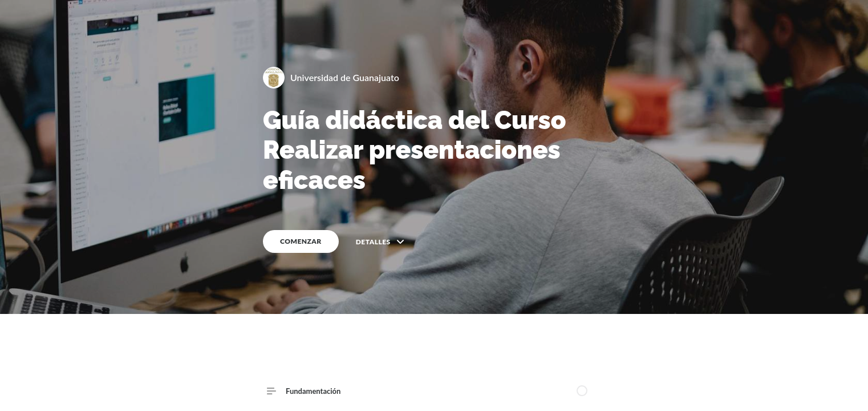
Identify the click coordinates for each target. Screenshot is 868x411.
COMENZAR (301, 241)
